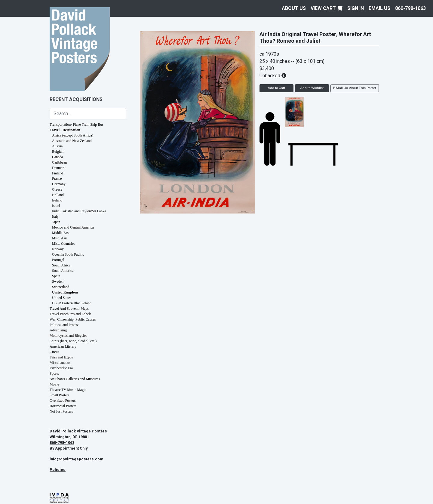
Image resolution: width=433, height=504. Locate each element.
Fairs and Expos (61, 357)
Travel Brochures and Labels (71, 314)
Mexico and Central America (73, 227)
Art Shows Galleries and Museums (75, 379)
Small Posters (60, 395)
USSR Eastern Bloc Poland (72, 303)
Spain (56, 276)
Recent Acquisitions (76, 100)
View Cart (327, 8)
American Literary (63, 346)
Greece (57, 189)
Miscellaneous (60, 363)
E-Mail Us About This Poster (355, 88)
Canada (57, 157)
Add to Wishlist (312, 88)
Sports (54, 373)
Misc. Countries (64, 244)
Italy (55, 217)
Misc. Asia (60, 238)
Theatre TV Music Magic (68, 390)
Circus (54, 352)
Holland (58, 195)
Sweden (58, 281)
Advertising (58, 330)
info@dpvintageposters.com (77, 459)
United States (62, 298)
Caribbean (59, 162)
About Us (294, 8)
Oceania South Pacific (68, 254)
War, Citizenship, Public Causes (73, 319)
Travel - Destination (65, 130)
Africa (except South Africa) (73, 135)
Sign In (356, 8)
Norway (58, 249)
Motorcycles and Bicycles (68, 336)
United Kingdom (65, 292)
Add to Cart (276, 88)
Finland (58, 173)
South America (63, 271)
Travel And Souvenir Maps (69, 309)
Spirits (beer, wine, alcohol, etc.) (73, 341)
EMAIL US (379, 8)
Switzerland (61, 287)
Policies (58, 470)
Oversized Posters (63, 401)
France (57, 179)
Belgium (58, 152)
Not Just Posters (61, 411)
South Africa (61, 265)
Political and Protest (64, 325)
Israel (56, 206)
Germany (59, 184)
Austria (57, 146)
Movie (54, 384)
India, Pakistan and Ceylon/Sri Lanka (79, 211)
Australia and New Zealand (72, 141)
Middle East (61, 233)
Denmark (59, 168)
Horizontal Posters (63, 406)
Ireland (57, 200)
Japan (56, 222)
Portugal (58, 260)
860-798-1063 (410, 8)
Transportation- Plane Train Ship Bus (77, 124)
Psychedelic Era (61, 368)
